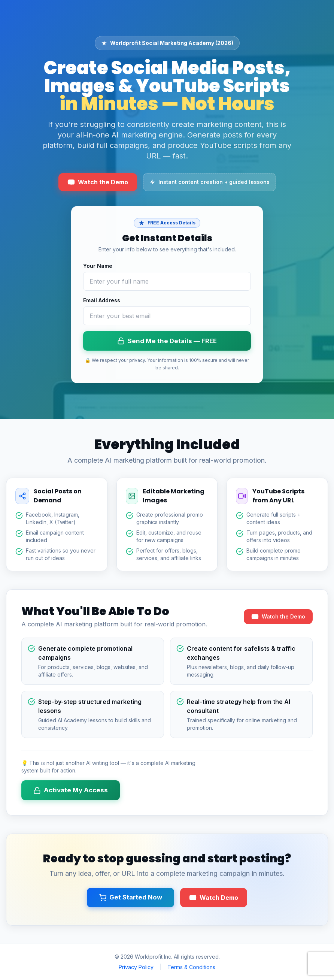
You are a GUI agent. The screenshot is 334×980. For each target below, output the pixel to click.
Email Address (102, 300)
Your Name (98, 266)
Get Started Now (130, 897)
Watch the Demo (98, 182)
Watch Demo (214, 898)
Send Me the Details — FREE (167, 341)
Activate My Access (71, 790)
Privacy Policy (136, 967)
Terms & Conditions (191, 967)
